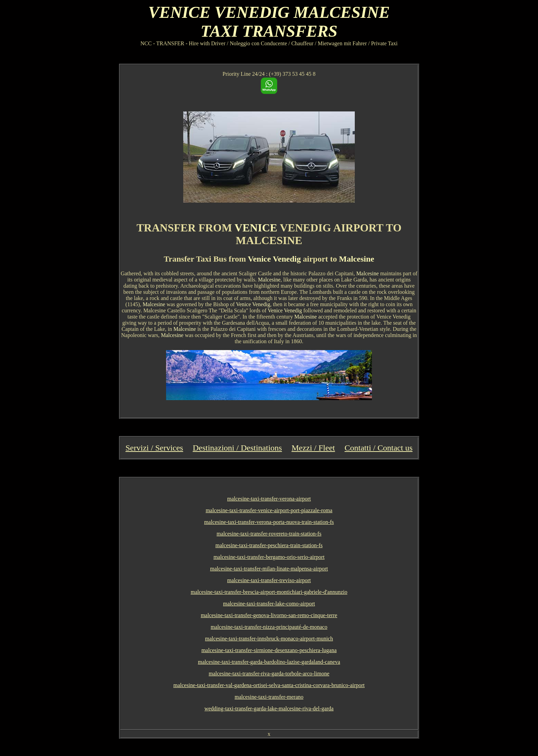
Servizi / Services (154, 448)
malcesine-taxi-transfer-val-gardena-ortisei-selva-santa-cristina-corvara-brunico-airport (269, 685)
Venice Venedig (274, 259)
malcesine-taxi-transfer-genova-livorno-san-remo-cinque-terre (269, 615)
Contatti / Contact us (378, 448)
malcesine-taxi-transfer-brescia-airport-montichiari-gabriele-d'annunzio (269, 592)
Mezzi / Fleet (313, 448)
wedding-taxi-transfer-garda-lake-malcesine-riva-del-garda (269, 709)
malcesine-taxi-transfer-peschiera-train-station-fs (269, 545)
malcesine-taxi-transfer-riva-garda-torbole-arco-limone (269, 674)
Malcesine (357, 259)
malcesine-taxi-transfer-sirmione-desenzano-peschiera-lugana (269, 650)
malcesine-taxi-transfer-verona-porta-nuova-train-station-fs (269, 522)
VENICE (256, 228)
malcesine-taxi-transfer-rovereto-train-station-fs (269, 534)
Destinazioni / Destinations (237, 448)
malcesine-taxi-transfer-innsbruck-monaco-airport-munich (269, 639)
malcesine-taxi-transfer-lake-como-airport (269, 604)
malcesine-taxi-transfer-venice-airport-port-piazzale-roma (269, 510)
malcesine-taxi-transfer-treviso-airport (269, 580)
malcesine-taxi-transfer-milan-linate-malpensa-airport (269, 569)
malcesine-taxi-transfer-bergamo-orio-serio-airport (269, 557)
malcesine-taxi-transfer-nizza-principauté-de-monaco (269, 627)
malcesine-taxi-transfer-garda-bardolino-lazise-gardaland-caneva (269, 662)
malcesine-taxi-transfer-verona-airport (269, 499)
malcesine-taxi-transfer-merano (269, 697)
